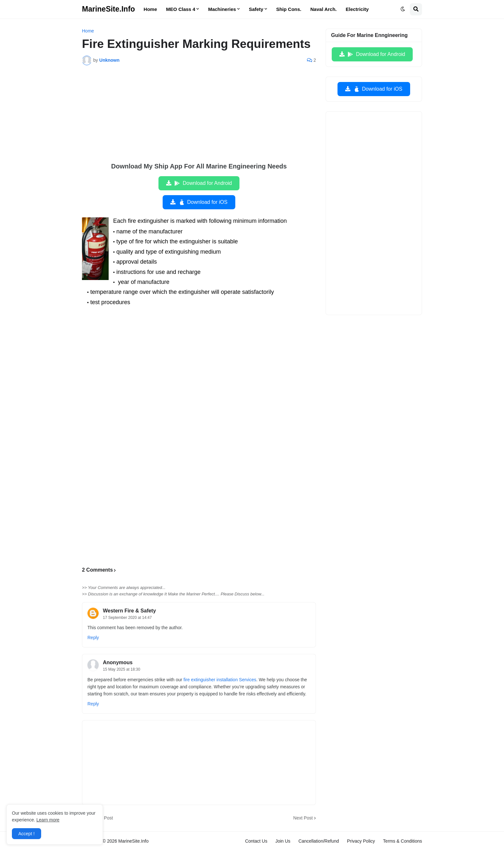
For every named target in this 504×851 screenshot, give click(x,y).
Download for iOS (203, 202)
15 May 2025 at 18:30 (122, 669)
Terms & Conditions (403, 841)
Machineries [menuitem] (222, 9)
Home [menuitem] (150, 9)
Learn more (48, 820)
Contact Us (256, 841)
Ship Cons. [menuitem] (289, 9)
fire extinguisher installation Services (220, 680)
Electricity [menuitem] (357, 9)
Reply (93, 638)
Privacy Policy (361, 841)
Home (88, 31)
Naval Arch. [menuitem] (324, 9)
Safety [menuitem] (256, 9)
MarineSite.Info (108, 9)
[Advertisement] (199, 118)
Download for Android (203, 183)
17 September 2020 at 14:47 (127, 618)
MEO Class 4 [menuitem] (181, 9)
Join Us (283, 841)
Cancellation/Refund (319, 841)
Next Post (303, 818)
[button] (403, 9)
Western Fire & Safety (129, 611)
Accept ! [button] (27, 834)
